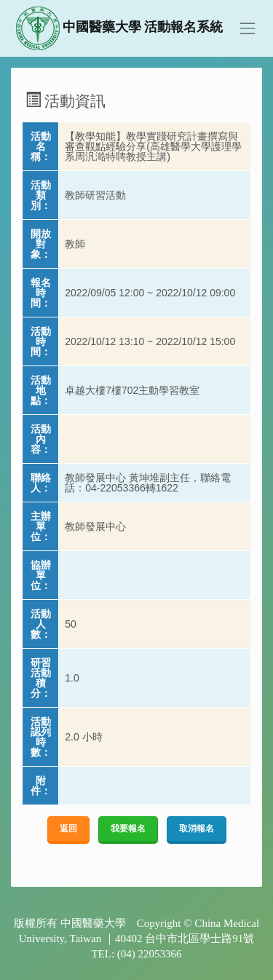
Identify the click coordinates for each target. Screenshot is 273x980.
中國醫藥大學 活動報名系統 (120, 28)
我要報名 (128, 829)
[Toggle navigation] (248, 28)
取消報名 (197, 829)
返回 (68, 829)
